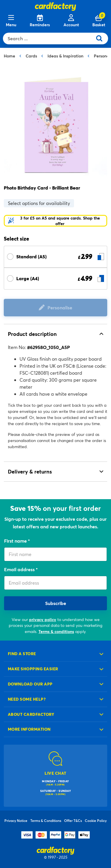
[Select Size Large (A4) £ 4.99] (55, 279)
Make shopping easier (33, 669)
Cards (31, 56)
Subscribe (56, 603)
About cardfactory (31, 714)
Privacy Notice (16, 820)
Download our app (30, 684)
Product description (32, 334)
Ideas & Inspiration (65, 56)
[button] (55, 221)
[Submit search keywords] (102, 38)
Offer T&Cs (73, 820)
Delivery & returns (30, 471)
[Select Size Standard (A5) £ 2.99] (55, 257)
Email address (20, 569)
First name (16, 541)
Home (9, 56)
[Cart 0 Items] (99, 21)
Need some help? (27, 699)
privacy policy (43, 619)
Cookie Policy (96, 820)
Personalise (60, 307)
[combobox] (49, 38)
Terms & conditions (56, 631)
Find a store (22, 654)
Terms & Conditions (46, 820)
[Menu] (11, 21)
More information (29, 729)
